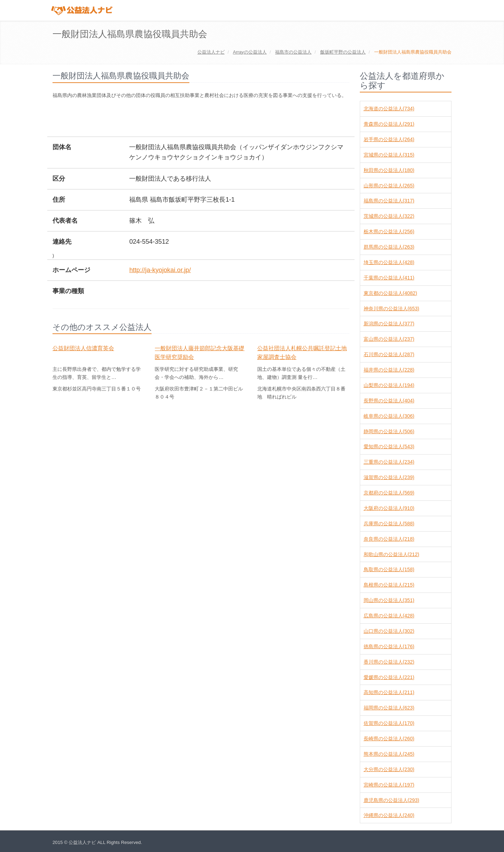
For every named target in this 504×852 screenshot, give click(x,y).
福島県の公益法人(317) (389, 201)
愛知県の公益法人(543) (389, 446)
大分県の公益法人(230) (389, 769)
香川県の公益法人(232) (389, 662)
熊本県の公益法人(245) (389, 754)
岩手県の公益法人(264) (389, 139)
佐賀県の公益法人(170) (389, 723)
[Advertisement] (180, 119)
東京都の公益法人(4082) (390, 293)
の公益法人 (250, 52)
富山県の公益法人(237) (389, 339)
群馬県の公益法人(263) (389, 247)
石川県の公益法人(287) (389, 354)
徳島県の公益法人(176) (389, 646)
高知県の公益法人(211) (389, 692)
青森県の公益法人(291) (389, 124)
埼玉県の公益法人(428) (389, 262)
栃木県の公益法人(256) (389, 231)
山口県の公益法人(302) (389, 631)
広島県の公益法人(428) (389, 616)
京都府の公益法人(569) (389, 493)
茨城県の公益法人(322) (389, 216)
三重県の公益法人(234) (389, 462)
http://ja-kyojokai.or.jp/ (160, 270)
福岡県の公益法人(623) (389, 708)
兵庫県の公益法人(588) (389, 524)
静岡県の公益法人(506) (389, 431)
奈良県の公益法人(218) (389, 539)
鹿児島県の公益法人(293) (391, 800)
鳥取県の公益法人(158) (389, 569)
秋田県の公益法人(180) (389, 170)
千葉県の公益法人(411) (389, 278)
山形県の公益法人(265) (389, 186)
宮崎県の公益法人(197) (389, 785)
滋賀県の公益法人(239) (389, 477)
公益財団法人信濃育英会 (83, 348)
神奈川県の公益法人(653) (391, 309)
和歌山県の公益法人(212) (391, 554)
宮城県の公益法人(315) (389, 155)
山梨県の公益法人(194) (389, 385)
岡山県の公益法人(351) (389, 600)
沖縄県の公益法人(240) (389, 815)
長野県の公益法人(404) (389, 401)
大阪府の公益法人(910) (389, 508)
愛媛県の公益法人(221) (389, 677)
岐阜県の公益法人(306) (389, 416)
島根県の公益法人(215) (389, 585)
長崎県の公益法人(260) (389, 739)
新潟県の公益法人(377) (389, 324)
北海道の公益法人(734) (389, 109)
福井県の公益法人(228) (389, 370)
